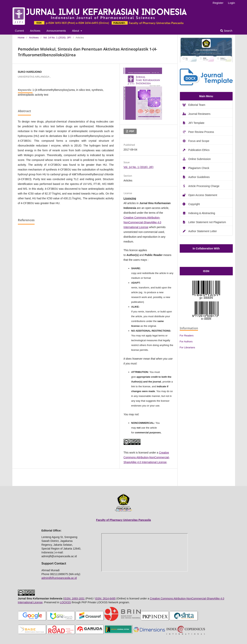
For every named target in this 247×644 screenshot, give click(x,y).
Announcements (56, 31)
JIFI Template (196, 123)
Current (20, 31)
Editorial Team (197, 105)
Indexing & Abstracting (202, 213)
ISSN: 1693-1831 (74, 598)
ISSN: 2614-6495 (105, 598)
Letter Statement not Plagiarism (207, 222)
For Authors (186, 341)
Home (21, 38)
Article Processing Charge (204, 186)
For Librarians (187, 347)
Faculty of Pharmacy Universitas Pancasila (123, 520)
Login (232, 3)
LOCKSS (65, 602)
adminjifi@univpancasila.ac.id (59, 578)
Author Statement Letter (203, 231)
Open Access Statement (203, 195)
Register (218, 3)
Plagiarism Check (199, 168)
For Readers (187, 336)
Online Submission (200, 159)
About (76, 31)
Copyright (194, 204)
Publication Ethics (199, 150)
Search (226, 31)
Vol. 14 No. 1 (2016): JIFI (57, 38)
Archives (35, 31)
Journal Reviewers (199, 114)
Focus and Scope (199, 141)
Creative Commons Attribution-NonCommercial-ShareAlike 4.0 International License (142, 222)
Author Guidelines (199, 177)
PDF (131, 131)
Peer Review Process (201, 132)
